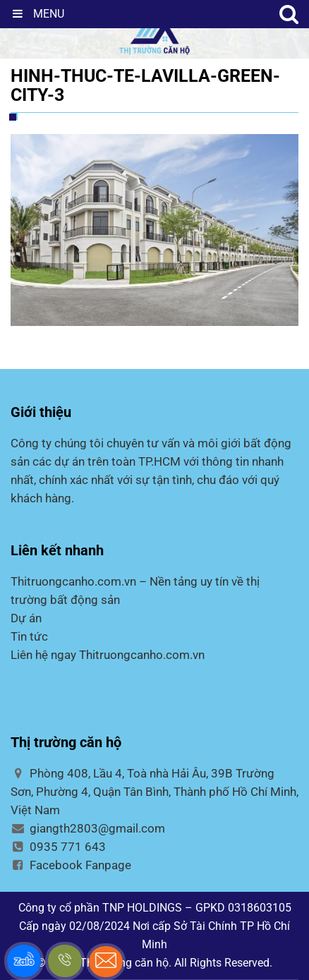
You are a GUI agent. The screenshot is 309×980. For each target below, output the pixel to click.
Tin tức (29, 636)
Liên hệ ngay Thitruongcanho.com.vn (108, 655)
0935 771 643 (58, 847)
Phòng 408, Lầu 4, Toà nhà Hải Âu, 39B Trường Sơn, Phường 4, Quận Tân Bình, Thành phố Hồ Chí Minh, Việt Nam (154, 792)
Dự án (26, 618)
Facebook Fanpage (71, 865)
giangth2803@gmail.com (88, 828)
